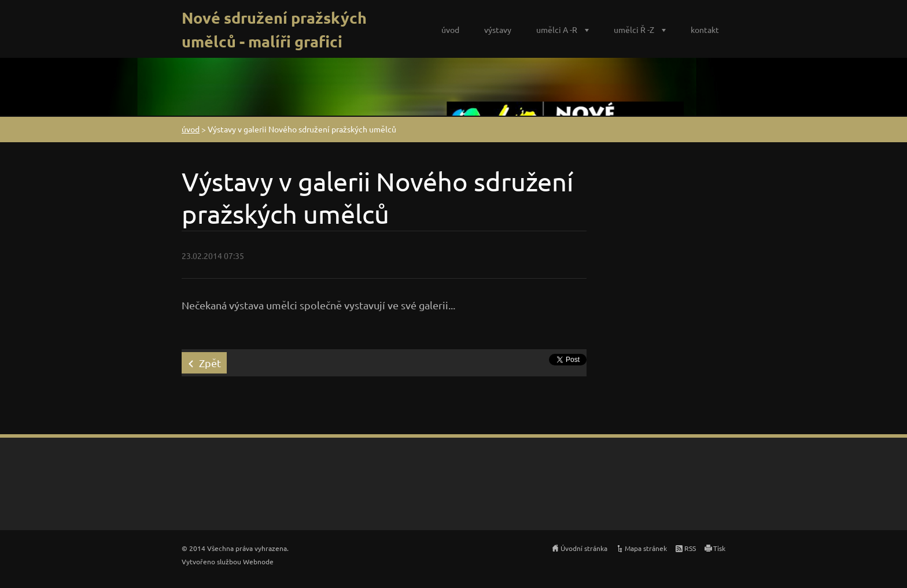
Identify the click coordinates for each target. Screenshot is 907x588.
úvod (450, 29)
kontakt (705, 29)
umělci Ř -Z (634, 29)
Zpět (210, 363)
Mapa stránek (646, 548)
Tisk (719, 548)
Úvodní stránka (584, 548)
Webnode (258, 561)
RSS (690, 548)
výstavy (498, 29)
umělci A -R (557, 29)
